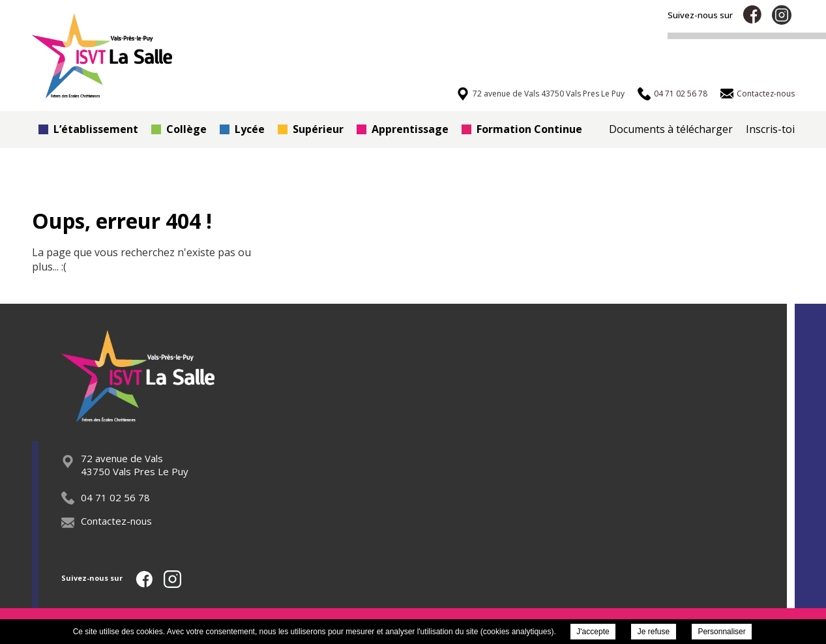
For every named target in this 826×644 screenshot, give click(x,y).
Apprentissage (403, 129)
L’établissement (88, 129)
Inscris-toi (770, 129)
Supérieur (311, 129)
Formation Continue (522, 129)
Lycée (242, 129)
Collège (179, 129)
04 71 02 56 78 (106, 497)
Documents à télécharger (671, 129)
